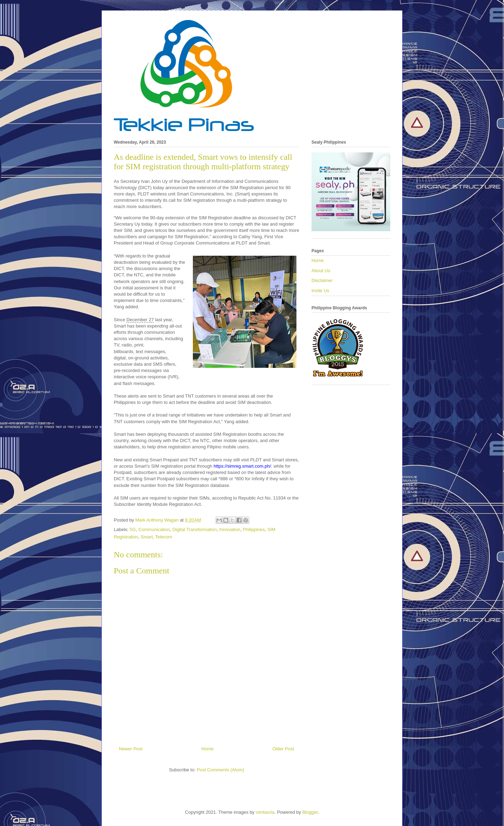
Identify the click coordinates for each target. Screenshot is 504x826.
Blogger (310, 812)
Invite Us (320, 291)
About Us (321, 271)
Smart (147, 537)
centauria (265, 812)
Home (208, 749)
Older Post (283, 749)
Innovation (230, 529)
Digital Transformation (195, 529)
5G (133, 529)
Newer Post (131, 749)
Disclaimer (322, 280)
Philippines (254, 529)
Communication (154, 529)
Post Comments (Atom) (220, 770)
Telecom (163, 537)
